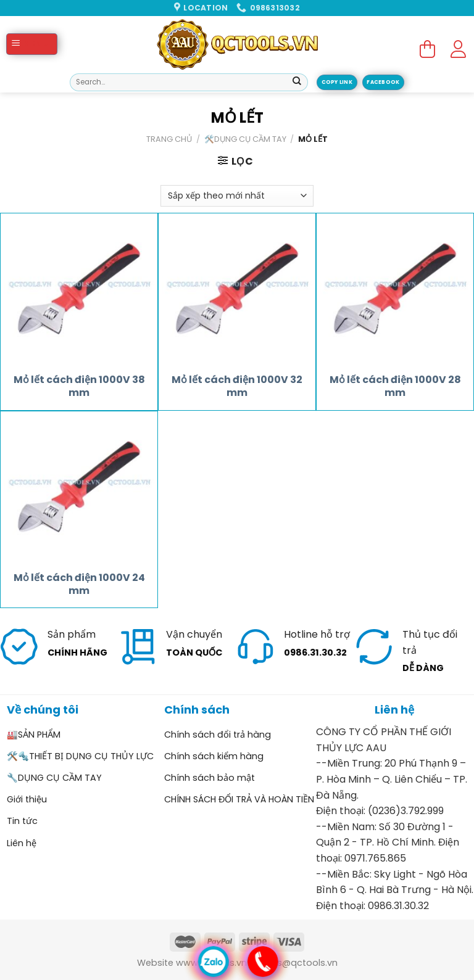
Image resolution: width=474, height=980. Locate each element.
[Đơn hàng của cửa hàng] (237, 196)
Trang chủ (169, 139)
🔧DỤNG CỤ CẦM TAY (54, 778)
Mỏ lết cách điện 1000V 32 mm (237, 387)
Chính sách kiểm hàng (214, 756)
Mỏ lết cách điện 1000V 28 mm (395, 387)
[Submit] (297, 83)
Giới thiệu (27, 799)
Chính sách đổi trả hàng (218, 735)
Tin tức (22, 821)
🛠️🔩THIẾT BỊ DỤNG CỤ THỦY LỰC (80, 756)
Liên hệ (22, 843)
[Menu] (32, 44)
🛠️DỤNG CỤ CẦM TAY (245, 139)
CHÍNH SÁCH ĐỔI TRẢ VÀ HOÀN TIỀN (239, 799)
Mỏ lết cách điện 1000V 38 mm (79, 387)
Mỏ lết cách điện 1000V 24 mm (79, 585)
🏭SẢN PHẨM (34, 735)
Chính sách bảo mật (210, 778)
